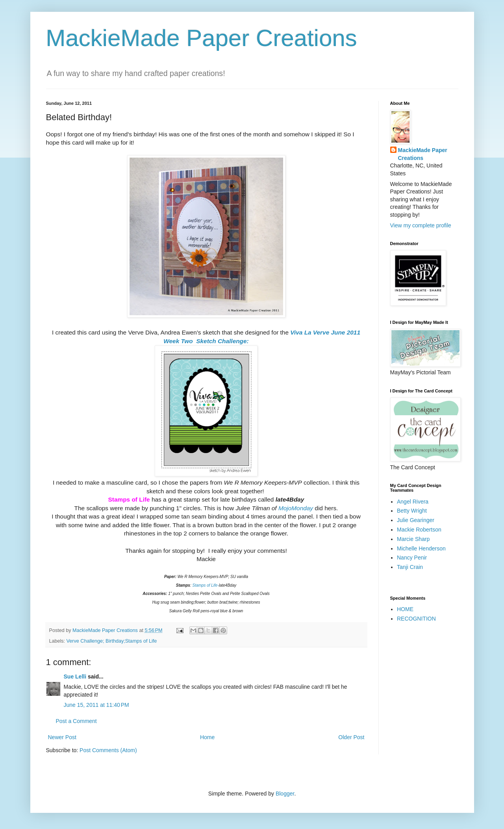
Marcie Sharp (413, 539)
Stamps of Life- (205, 585)
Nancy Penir (412, 558)
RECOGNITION (416, 619)
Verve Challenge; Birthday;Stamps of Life (112, 641)
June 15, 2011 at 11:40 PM (96, 705)
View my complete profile (421, 225)
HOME (405, 609)
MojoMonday (296, 508)
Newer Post (62, 737)
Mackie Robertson (419, 530)
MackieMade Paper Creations (202, 38)
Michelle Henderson (421, 548)
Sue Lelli (76, 677)
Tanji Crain (410, 567)
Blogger (285, 794)
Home (207, 737)
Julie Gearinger (416, 520)
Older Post (351, 737)
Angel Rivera (413, 502)
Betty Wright (412, 511)
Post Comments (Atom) (108, 750)
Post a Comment (76, 721)
